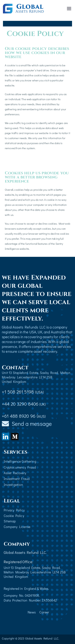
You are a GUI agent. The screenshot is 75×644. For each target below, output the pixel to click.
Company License (17, 527)
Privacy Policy (14, 510)
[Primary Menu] (69, 9)
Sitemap (10, 521)
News (32, 612)
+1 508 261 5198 (23, 392)
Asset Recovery (15, 473)
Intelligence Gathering (20, 461)
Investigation (13, 485)
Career (44, 612)
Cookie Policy (14, 516)
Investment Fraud (17, 479)
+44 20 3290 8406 (20, 404)
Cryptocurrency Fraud (20, 467)
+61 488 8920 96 (19, 416)
